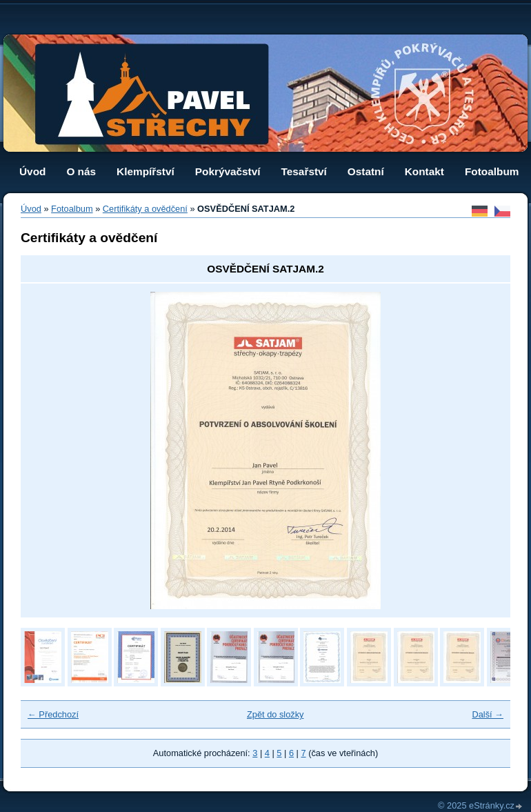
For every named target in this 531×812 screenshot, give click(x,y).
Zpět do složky (275, 714)
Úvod (32, 171)
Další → (488, 714)
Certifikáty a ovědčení (145, 209)
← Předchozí (53, 714)
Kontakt (424, 171)
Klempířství (146, 171)
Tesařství (304, 171)
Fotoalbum (492, 171)
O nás (81, 171)
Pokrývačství (228, 171)
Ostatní (366, 171)
